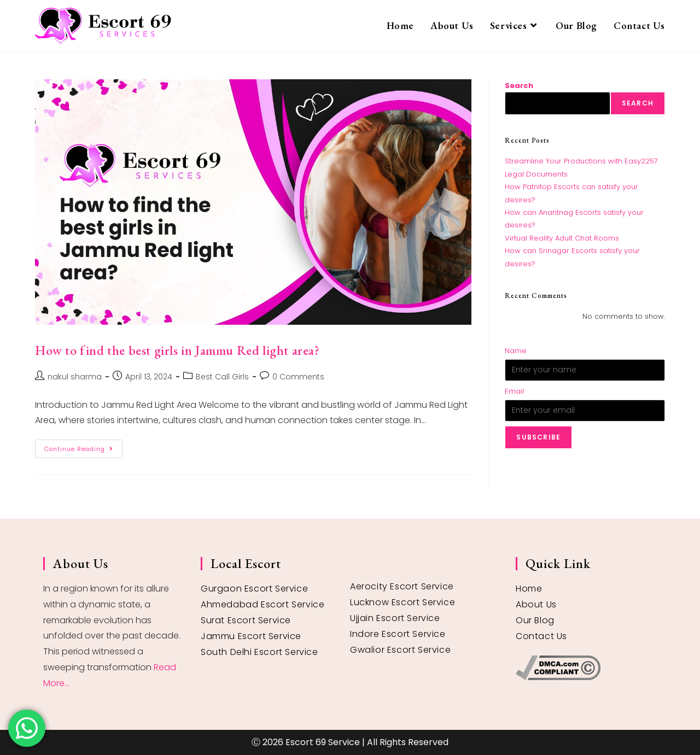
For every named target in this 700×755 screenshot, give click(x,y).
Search (519, 86)
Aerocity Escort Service (402, 586)
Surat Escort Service (246, 620)
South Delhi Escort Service (259, 652)
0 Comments (298, 377)
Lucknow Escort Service (402, 602)
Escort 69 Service (323, 742)
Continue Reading (83, 446)
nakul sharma (75, 377)
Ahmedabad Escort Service (262, 604)
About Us (536, 604)
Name (516, 351)
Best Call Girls (222, 377)
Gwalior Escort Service (400, 650)
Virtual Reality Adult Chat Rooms (562, 238)
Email (514, 391)
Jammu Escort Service (251, 636)
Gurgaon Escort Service (254, 589)
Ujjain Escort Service (395, 618)
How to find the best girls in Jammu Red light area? (177, 350)
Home (529, 589)
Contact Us (541, 636)
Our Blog (535, 620)
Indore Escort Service (398, 634)
